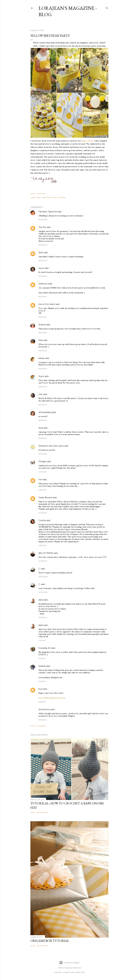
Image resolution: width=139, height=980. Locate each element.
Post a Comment (38, 726)
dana (41, 600)
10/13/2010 (43, 617)
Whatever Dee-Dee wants (51, 446)
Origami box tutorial (50, 941)
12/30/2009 (43, 577)
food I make (52, 197)
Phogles (42, 461)
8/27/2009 (43, 420)
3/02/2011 (42, 681)
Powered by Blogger (69, 963)
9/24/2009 (43, 513)
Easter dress (87, 141)
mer (41, 394)
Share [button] (33, 194)
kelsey (42, 358)
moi (40, 479)
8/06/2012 (43, 720)
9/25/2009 (43, 545)
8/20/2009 (43, 220)
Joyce (41, 268)
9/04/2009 (43, 454)
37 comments (42, 946)
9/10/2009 (43, 472)
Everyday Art (45, 648)
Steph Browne (45, 498)
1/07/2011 (42, 640)
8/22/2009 (43, 333)
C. (39, 569)
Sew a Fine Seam (47, 304)
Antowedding (45, 412)
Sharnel (42, 325)
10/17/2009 (43, 561)
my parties (61, 197)
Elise (41, 340)
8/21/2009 (43, 297)
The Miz (42, 227)
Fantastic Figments (48, 212)
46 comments (42, 812)
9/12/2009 (42, 490)
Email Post (41, 194)
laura (41, 428)
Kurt (41, 689)
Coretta (42, 520)
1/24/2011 (42, 658)
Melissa (42, 666)
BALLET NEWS (46, 553)
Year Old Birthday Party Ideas (52, 698)
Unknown (43, 284)
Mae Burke (77, 968)
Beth (41, 253)
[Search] (107, 8)
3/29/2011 (42, 702)
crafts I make (41, 197)
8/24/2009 (43, 387)
